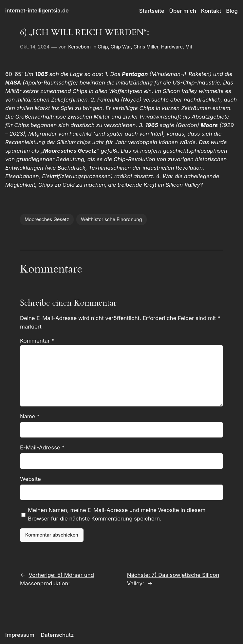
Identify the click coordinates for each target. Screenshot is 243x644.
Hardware (172, 47)
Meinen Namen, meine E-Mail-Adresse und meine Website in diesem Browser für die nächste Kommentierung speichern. (117, 514)
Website (30, 479)
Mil (189, 47)
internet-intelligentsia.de (37, 10)
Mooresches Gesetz (47, 219)
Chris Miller (146, 47)
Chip (103, 47)
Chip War (121, 47)
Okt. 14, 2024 (35, 47)
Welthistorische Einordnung (111, 219)
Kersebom (79, 47)
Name (30, 416)
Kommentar (37, 341)
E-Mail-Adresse (42, 447)
